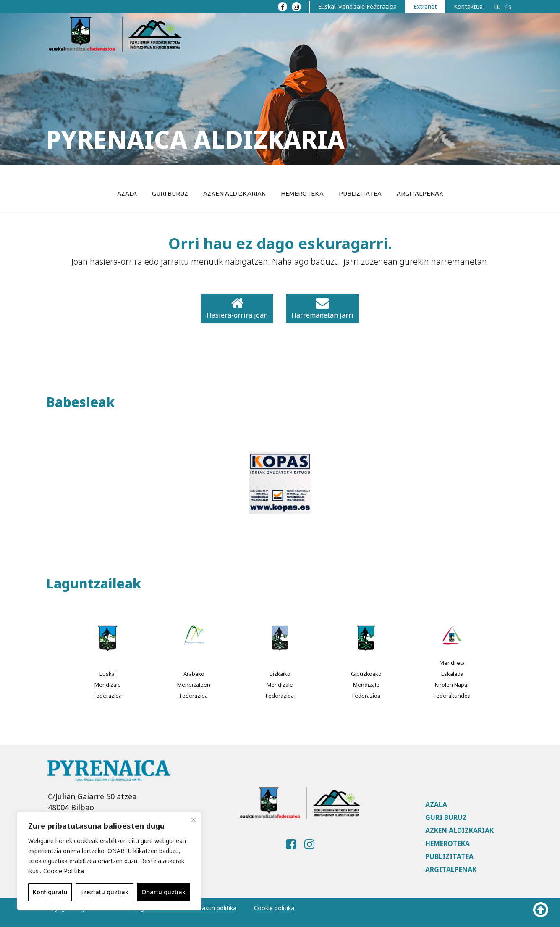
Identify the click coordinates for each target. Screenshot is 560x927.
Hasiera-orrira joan (237, 308)
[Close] (194, 820)
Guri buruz (170, 193)
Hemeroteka (302, 193)
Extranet (425, 7)
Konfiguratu (50, 892)
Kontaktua (468, 7)
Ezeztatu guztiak (104, 892)
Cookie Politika (64, 871)
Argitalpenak (420, 193)
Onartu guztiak (164, 892)
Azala (127, 193)
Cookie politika (274, 908)
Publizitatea (360, 193)
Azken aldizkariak (234, 193)
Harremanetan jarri (322, 308)
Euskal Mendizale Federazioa (357, 7)
